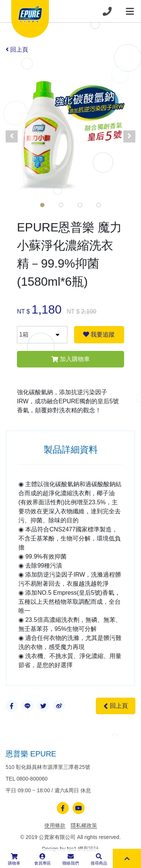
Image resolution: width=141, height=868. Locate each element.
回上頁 (17, 50)
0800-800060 (32, 779)
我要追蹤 (99, 334)
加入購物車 (71, 359)
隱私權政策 (84, 825)
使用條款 (55, 825)
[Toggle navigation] (130, 11)
